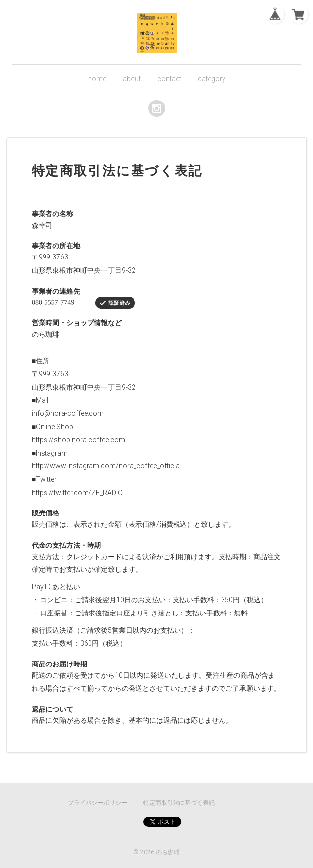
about (132, 79)
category (212, 79)
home (97, 79)
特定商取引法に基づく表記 (179, 803)
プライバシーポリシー (97, 803)
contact (169, 79)
